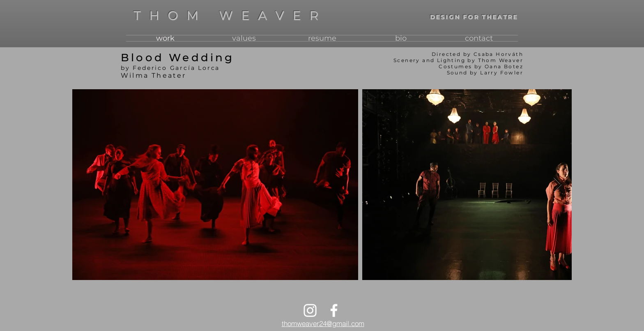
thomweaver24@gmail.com (323, 323)
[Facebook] (334, 310)
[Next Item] (558, 185)
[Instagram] (310, 310)
